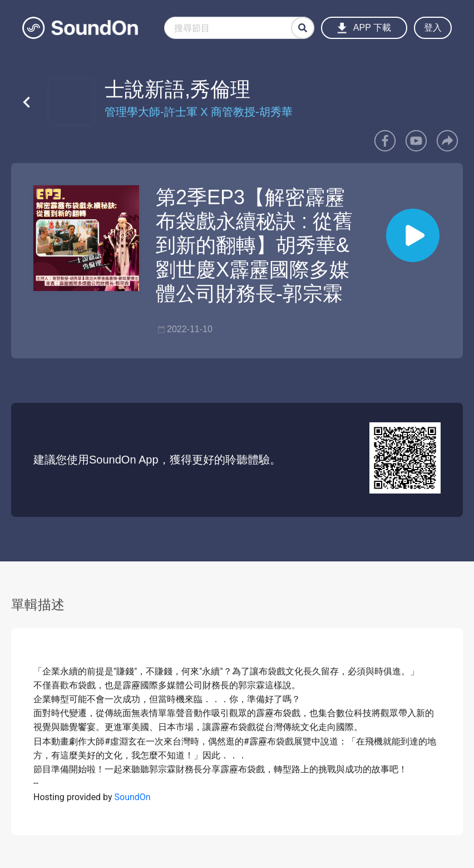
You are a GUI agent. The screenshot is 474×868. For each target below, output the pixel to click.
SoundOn (133, 797)
